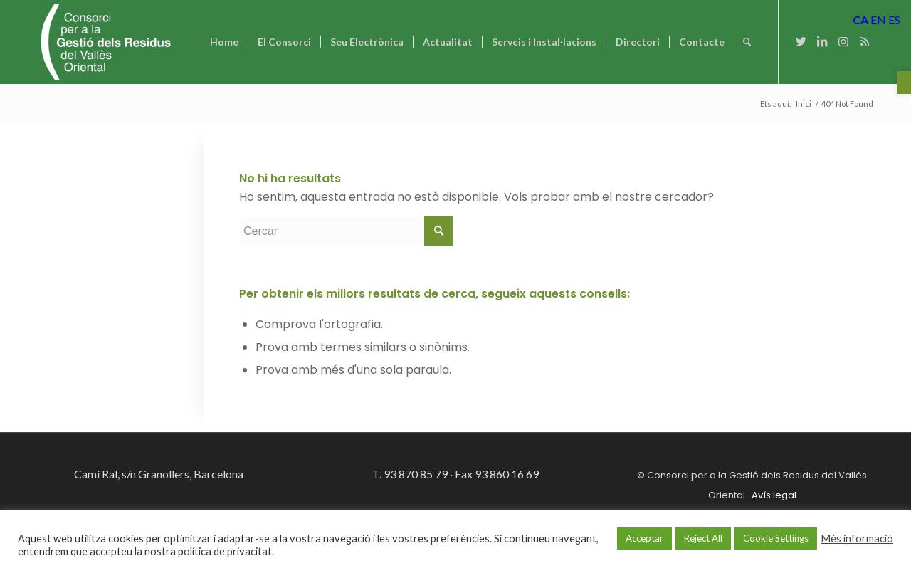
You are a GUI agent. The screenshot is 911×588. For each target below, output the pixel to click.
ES (894, 20)
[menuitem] (224, 42)
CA (860, 20)
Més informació (857, 539)
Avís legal (774, 495)
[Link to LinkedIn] (822, 41)
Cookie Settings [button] (776, 538)
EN (878, 20)
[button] (904, 83)
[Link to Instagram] (843, 41)
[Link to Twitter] (801, 41)
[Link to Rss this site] (865, 41)
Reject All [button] (703, 538)
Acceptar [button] (644, 538)
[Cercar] (747, 42)
